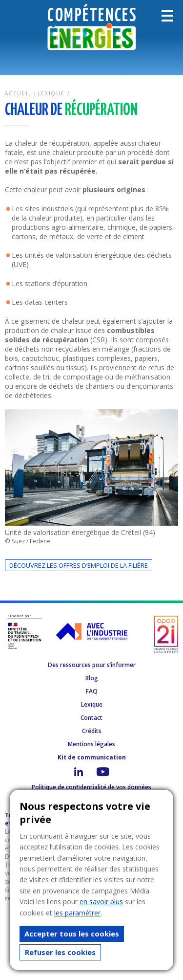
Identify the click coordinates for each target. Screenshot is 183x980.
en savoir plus (101, 902)
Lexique (51, 93)
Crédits (92, 731)
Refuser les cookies (60, 952)
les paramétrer (77, 913)
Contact (91, 718)
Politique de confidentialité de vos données (91, 787)
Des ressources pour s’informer (92, 665)
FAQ (92, 691)
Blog (92, 678)
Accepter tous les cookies (72, 934)
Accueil (18, 93)
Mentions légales (91, 744)
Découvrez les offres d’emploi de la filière (79, 565)
